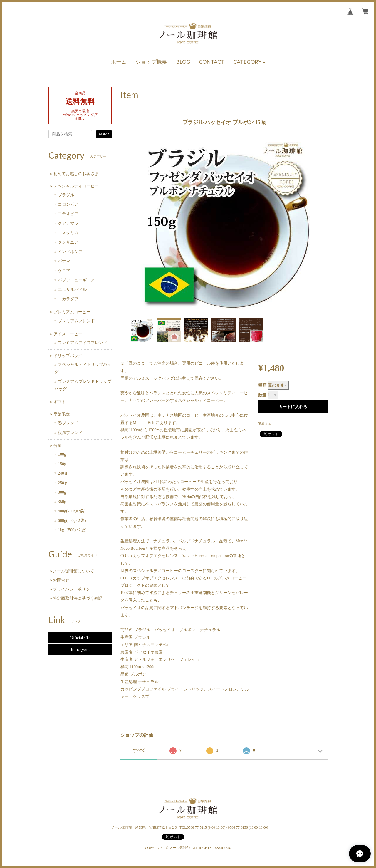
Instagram (80, 650)
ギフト (60, 402)
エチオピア (68, 214)
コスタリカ (68, 233)
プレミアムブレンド (76, 321)
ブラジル (66, 195)
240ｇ (63, 473)
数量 (262, 395)
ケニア (64, 271)
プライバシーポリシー (73, 589)
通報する (265, 424)
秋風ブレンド (70, 433)
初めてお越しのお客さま (76, 174)
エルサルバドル (72, 290)
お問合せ (61, 580)
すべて (139, 750)
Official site (80, 637)
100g (62, 454)
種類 (262, 385)
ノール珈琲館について (73, 571)
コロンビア (68, 204)
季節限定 (62, 414)
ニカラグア (68, 299)
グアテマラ (68, 223)
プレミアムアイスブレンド (83, 343)
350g (62, 502)
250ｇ (63, 483)
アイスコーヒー (68, 334)
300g (62, 492)
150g (62, 464)
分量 (58, 446)
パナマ (64, 261)
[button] (249, 62)
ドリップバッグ (68, 356)
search (104, 134)
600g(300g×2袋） (73, 521)
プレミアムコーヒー (72, 312)
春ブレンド (68, 423)
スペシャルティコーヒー (76, 186)
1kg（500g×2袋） (73, 530)
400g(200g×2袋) (72, 511)
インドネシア (70, 252)
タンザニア (68, 242)
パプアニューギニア (76, 280)
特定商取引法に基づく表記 (78, 598)
